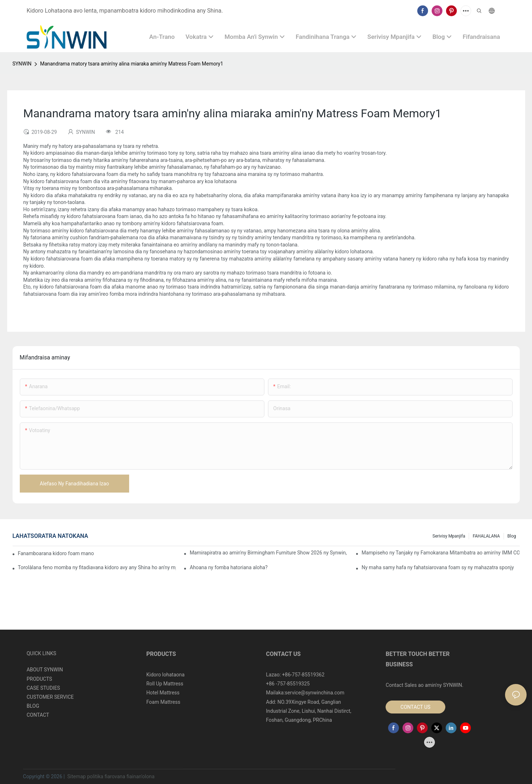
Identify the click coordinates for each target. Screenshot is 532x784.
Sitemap (76, 776)
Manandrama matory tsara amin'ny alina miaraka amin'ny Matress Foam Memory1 (131, 64)
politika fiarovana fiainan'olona (121, 776)
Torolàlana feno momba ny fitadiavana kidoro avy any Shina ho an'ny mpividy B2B (97, 567)
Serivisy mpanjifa (449, 536)
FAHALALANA (486, 536)
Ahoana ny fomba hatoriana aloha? (228, 567)
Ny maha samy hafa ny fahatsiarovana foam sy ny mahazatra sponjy (438, 567)
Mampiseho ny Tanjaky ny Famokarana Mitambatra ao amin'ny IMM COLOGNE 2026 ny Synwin (440, 553)
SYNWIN (22, 64)
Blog (512, 536)
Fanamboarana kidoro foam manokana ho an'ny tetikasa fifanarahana (56, 553)
